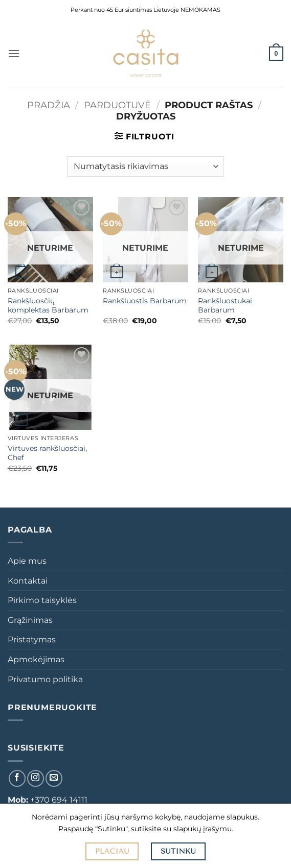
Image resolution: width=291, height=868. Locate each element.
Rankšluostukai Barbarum (225, 306)
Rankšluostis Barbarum (145, 301)
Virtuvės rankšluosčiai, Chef (47, 453)
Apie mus (27, 561)
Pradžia (49, 105)
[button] (14, 53)
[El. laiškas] (54, 778)
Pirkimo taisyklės (42, 600)
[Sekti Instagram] (36, 778)
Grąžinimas (30, 620)
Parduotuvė (117, 105)
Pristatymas (32, 640)
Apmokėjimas (36, 659)
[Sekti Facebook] (17, 778)
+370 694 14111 (59, 800)
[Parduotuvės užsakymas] (145, 166)
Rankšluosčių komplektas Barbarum (48, 306)
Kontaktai (28, 581)
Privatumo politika (45, 679)
